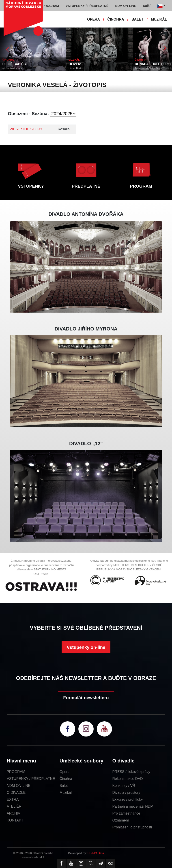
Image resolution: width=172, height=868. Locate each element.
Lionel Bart (75, 68)
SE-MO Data (96, 853)
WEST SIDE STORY (26, 129)
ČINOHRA (116, 19)
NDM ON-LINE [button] (126, 6)
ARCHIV (13, 813)
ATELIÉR (14, 806)
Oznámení (121, 820)
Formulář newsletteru (86, 698)
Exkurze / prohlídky (128, 799)
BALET (137, 19)
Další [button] (147, 6)
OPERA (94, 19)
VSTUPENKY (31, 186)
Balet (64, 786)
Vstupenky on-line (86, 647)
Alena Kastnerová (12, 68)
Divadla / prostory (126, 793)
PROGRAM (141, 186)
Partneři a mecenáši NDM (133, 806)
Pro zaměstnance (126, 813)
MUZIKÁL (159, 19)
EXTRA (13, 799)
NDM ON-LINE (19, 786)
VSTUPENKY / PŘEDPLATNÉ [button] (87, 6)
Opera (64, 772)
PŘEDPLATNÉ (86, 186)
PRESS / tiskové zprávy (131, 772)
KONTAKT (15, 820)
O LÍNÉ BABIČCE (15, 64)
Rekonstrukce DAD (128, 779)
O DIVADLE (16, 793)
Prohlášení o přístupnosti (132, 827)
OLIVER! (75, 64)
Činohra (66, 779)
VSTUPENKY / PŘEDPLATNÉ (31, 779)
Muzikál (66, 793)
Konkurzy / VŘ (124, 786)
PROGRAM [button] (51, 6)
